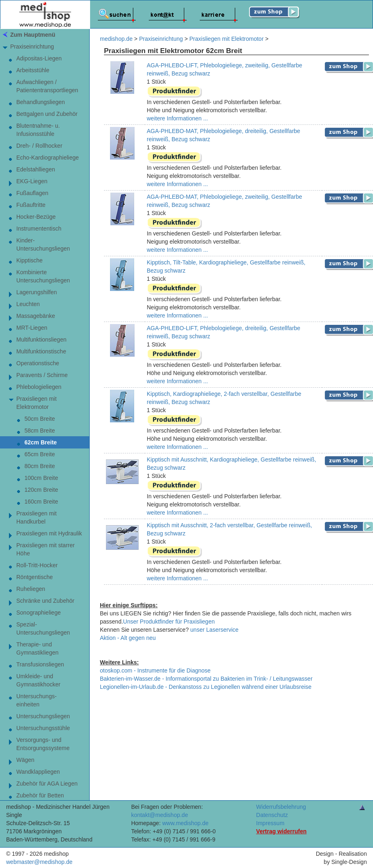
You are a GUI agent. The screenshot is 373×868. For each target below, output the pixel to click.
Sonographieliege (39, 613)
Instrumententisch (39, 229)
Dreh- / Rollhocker (39, 146)
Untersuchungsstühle (43, 728)
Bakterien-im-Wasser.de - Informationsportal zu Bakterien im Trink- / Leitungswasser (206, 679)
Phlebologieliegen (39, 387)
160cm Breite (41, 502)
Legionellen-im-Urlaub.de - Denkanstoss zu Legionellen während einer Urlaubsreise (206, 687)
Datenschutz (272, 815)
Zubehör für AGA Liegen (47, 784)
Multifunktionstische (41, 351)
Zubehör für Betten (40, 795)
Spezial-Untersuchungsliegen (43, 628)
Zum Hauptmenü (33, 35)
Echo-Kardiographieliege (47, 158)
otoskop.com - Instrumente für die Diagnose (155, 670)
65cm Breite (40, 454)
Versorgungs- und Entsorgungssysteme (43, 744)
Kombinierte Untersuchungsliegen (43, 276)
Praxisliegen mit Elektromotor (36, 403)
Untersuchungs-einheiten (36, 700)
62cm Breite (41, 442)
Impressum (270, 823)
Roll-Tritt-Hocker (37, 565)
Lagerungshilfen (37, 292)
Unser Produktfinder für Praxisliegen (169, 622)
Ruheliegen (31, 589)
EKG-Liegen (32, 181)
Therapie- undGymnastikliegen (38, 648)
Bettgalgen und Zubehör (47, 114)
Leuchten (28, 304)
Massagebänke (36, 316)
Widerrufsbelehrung (281, 807)
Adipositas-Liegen (39, 58)
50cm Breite (40, 419)
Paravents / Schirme (42, 375)
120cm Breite (41, 490)
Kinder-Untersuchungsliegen (43, 244)
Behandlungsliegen (41, 102)
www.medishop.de (185, 823)
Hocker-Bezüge (36, 217)
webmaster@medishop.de (39, 862)
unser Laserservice (214, 630)
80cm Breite (40, 466)
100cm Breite (41, 478)
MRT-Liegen (32, 328)
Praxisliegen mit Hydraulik (49, 533)
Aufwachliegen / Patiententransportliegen (47, 86)
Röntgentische (35, 577)
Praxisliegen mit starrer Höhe (45, 549)
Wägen (25, 760)
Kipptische (30, 260)
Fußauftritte (31, 205)
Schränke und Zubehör (45, 601)
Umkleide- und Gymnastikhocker (38, 680)
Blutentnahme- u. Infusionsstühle (38, 130)
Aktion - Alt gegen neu (128, 638)
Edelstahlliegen (36, 169)
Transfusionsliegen (40, 664)
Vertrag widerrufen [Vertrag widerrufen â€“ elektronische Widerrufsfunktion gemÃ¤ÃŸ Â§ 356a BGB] (281, 831)
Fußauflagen (32, 193)
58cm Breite (40, 431)
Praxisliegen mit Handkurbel (36, 517)
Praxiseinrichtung (32, 47)
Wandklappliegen (38, 772)
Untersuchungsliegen (43, 716)
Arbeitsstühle (33, 70)
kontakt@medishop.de (160, 815)
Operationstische (38, 363)
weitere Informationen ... (177, 118)
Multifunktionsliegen (41, 340)
